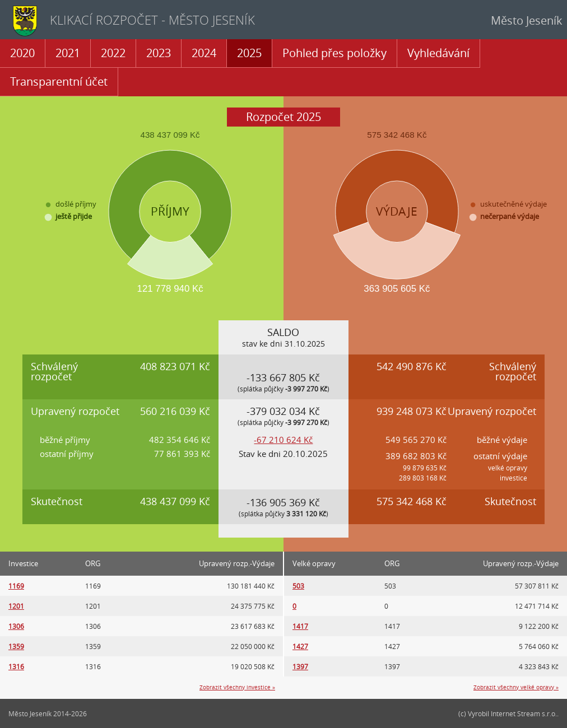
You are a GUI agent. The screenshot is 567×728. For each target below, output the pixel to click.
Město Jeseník (527, 20)
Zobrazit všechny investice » (237, 687)
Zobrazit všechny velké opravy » (516, 687)
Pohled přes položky (334, 53)
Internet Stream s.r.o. (524, 713)
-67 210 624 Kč (283, 440)
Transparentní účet (59, 81)
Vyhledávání (438, 53)
